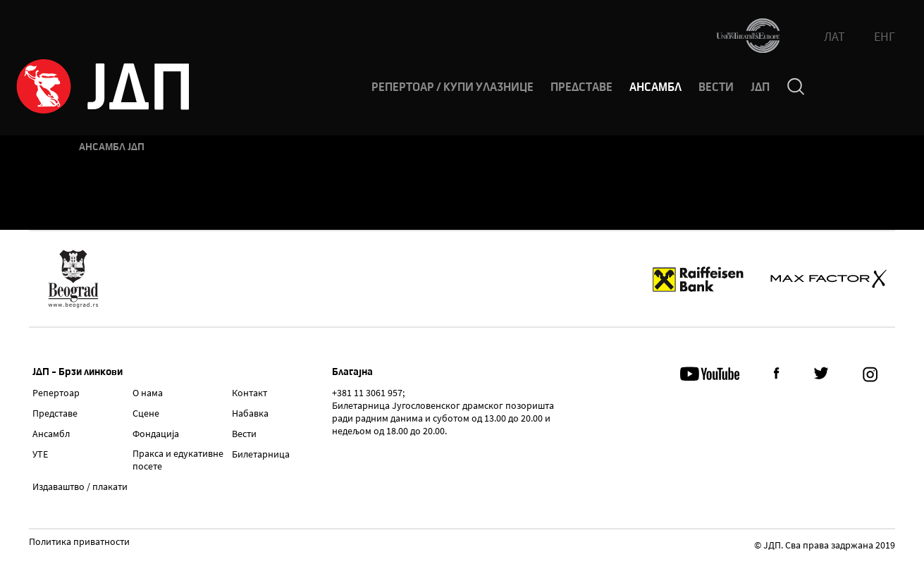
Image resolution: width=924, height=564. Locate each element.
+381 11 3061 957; (368, 393)
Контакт (250, 393)
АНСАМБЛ (655, 87)
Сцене (146, 413)
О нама (148, 393)
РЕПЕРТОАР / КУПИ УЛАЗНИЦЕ (452, 87)
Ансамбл (51, 434)
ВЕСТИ (716, 87)
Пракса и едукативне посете (178, 460)
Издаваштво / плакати (80, 486)
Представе (55, 413)
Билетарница (261, 454)
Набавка (250, 413)
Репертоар (56, 393)
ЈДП (760, 87)
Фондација (156, 434)
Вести (244, 434)
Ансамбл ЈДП (112, 147)
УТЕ (40, 454)
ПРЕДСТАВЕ (581, 87)
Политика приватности (79, 542)
